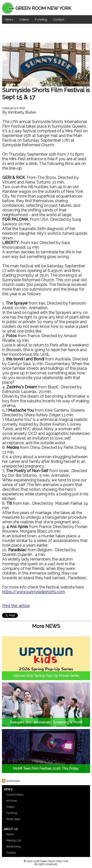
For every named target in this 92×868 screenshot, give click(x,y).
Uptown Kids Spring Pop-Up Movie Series (46, 676)
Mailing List (14, 840)
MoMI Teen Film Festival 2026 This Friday (46, 769)
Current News (15, 795)
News (9, 19)
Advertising (13, 847)
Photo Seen (13, 819)
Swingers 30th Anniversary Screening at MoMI (46, 722)
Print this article (16, 606)
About (10, 834)
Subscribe (13, 781)
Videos (24, 19)
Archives (12, 801)
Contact (59, 19)
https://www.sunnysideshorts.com (34, 592)
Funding (41, 19)
